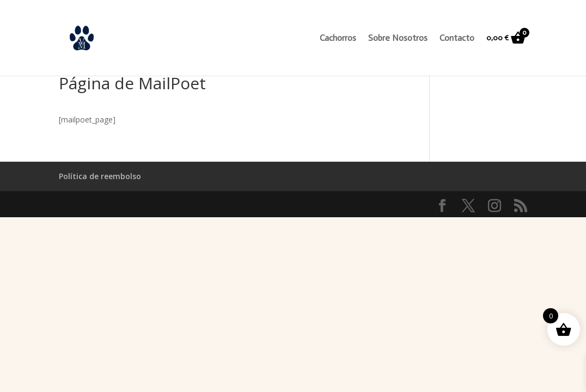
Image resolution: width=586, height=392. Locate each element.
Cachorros (338, 39)
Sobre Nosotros (398, 39)
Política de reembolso (100, 176)
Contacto (457, 39)
